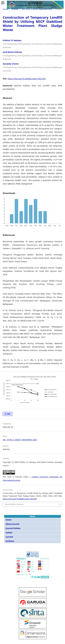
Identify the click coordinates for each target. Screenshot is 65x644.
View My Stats (33, 556)
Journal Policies (13, 528)
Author (9, 533)
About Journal (12, 524)
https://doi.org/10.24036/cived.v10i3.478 (27, 79)
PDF (9, 414)
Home (5, 9)
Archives (15, 9)
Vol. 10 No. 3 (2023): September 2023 (37, 9)
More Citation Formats (14, 504)
